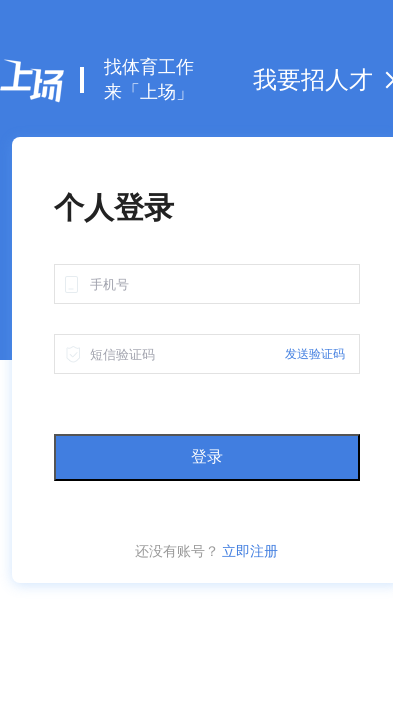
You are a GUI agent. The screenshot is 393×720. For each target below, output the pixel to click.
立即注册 (250, 551)
